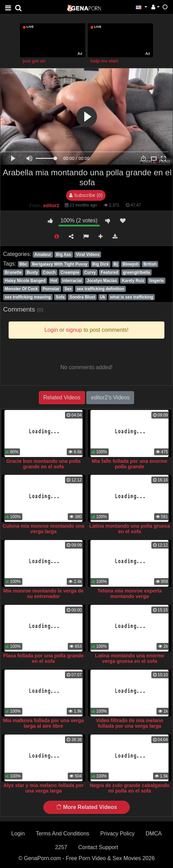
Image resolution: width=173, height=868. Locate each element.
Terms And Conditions (63, 834)
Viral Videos (88, 255)
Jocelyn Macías (102, 281)
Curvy (90, 272)
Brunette (13, 272)
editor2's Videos (110, 397)
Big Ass (64, 255)
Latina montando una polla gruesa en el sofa (130, 529)
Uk (103, 297)
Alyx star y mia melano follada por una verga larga (43, 788)
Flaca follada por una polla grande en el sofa (44, 658)
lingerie (157, 281)
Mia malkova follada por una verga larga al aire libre (44, 723)
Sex (68, 289)
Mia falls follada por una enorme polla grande (130, 464)
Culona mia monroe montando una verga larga (44, 529)
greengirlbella (137, 272)
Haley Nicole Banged (25, 281)
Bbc (23, 264)
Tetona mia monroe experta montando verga (129, 594)
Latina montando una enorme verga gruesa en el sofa (129, 658)
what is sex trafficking (132, 297)
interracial (72, 281)
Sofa (60, 297)
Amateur (43, 255)
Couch (49, 272)
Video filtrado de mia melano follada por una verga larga (130, 723)
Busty (32, 272)
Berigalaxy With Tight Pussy (60, 264)
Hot (54, 281)
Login (18, 834)
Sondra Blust (82, 297)
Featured (110, 272)
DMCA (154, 834)
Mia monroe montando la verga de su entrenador (44, 594)
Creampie (70, 272)
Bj (116, 264)
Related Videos (62, 397)
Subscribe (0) (86, 195)
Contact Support (98, 847)
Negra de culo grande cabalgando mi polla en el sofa (129, 788)
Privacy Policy (118, 834)
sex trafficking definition (101, 289)
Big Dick (100, 264)
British (150, 264)
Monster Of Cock (21, 289)
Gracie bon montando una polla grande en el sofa (43, 464)
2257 (61, 847)
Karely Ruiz (133, 281)
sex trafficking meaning (28, 297)
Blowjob (131, 264)
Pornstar (51, 289)
